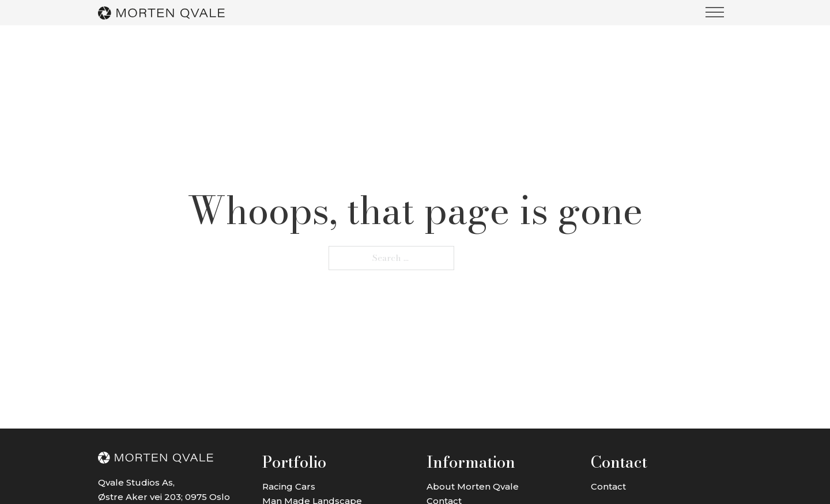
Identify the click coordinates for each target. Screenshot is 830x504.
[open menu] (715, 13)
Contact (608, 486)
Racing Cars (289, 486)
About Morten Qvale (473, 486)
